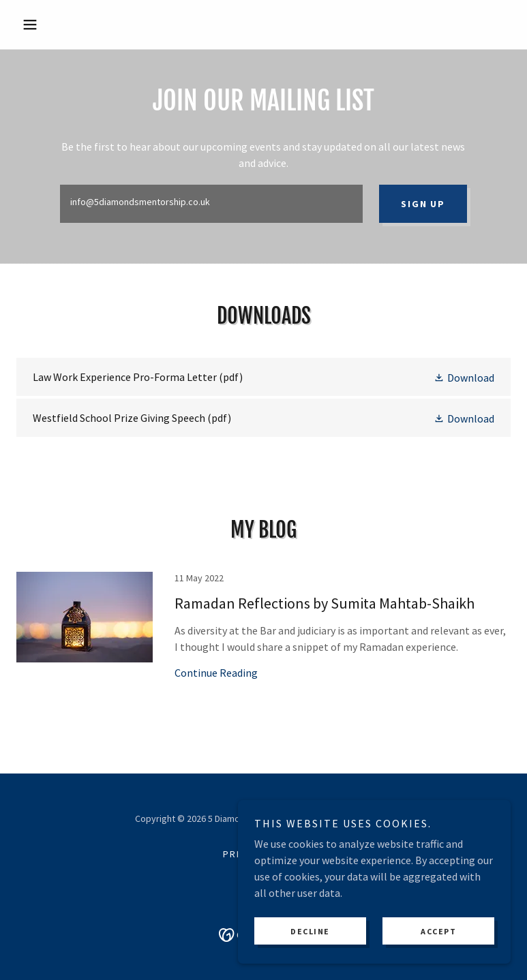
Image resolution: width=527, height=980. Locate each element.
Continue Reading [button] (216, 673)
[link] (263, 377)
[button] (54, 25)
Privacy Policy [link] (263, 854)
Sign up (423, 204)
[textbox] (211, 204)
